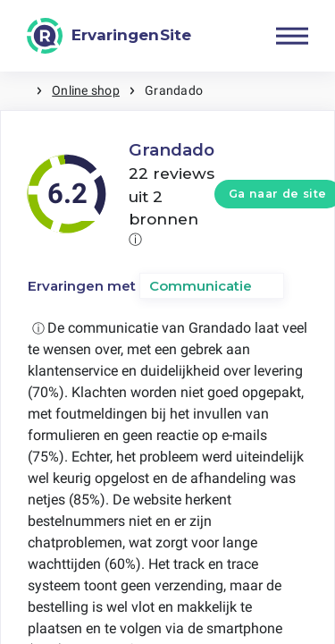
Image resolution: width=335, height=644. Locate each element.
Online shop (86, 90)
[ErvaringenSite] (109, 36)
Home (18, 91)
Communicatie (201, 286)
